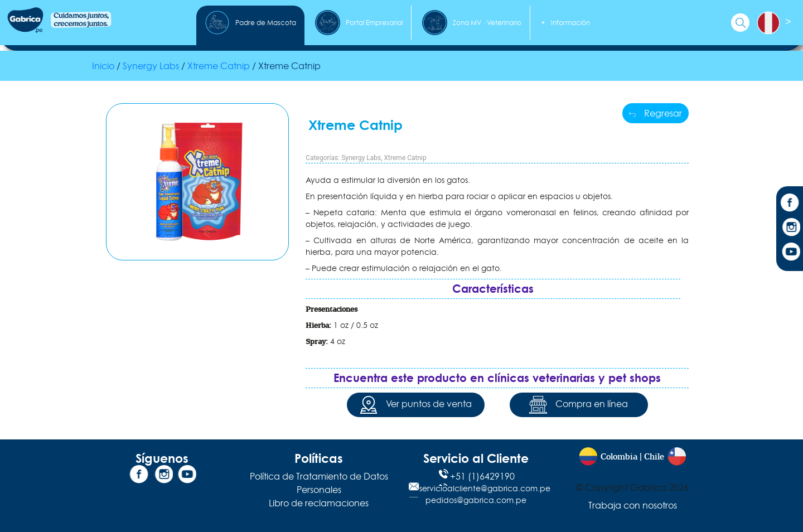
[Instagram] (790, 229)
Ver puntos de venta (416, 405)
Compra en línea (579, 405)
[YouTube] (790, 253)
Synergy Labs (151, 66)
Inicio (103, 66)
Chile (654, 457)
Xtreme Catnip (405, 158)
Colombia (619, 457)
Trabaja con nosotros (633, 505)
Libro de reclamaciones (319, 503)
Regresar (656, 113)
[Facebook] (790, 204)
